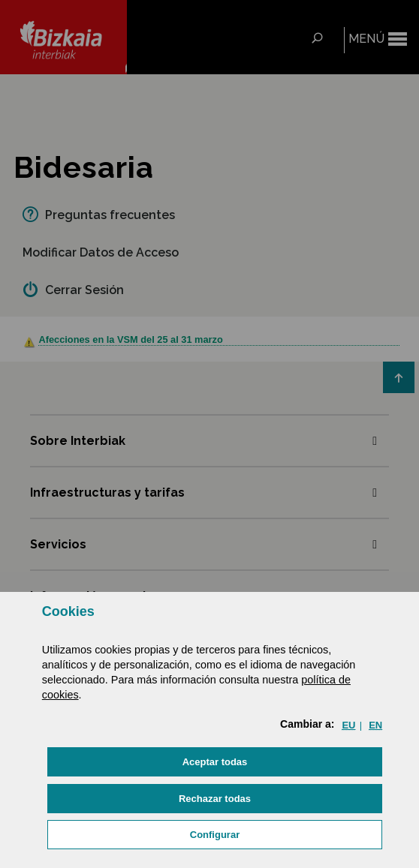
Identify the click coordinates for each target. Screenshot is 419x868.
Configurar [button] (215, 835)
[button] (215, 762)
